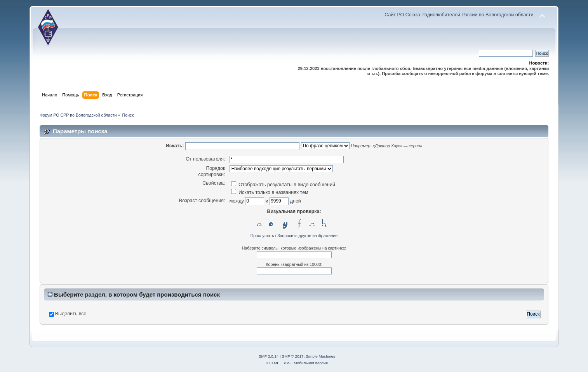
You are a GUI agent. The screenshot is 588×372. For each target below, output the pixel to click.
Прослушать (262, 236)
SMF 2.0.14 (269, 356)
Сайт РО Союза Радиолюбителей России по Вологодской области (459, 15)
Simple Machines (320, 356)
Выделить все (71, 314)
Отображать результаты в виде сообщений (283, 185)
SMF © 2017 (293, 356)
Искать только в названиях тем (270, 192)
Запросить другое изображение (307, 236)
